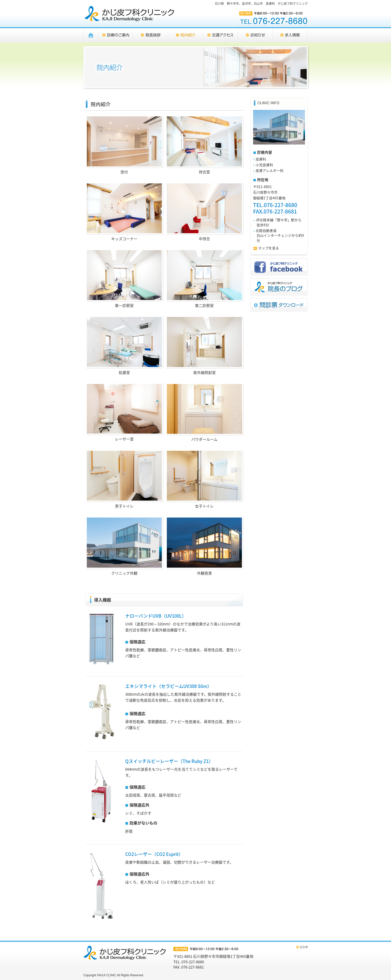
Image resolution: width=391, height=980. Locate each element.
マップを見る (269, 248)
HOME (91, 35)
